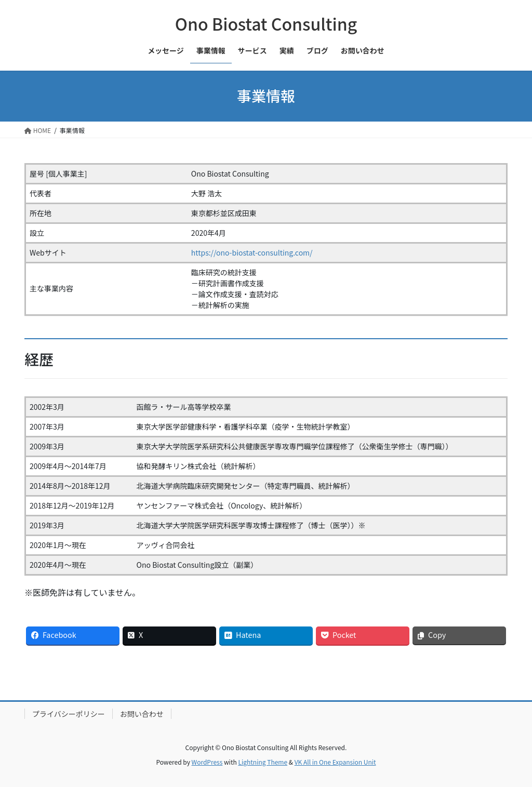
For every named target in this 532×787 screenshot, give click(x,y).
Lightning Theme (263, 762)
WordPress (207, 762)
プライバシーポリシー (69, 714)
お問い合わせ (142, 714)
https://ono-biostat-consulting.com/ (252, 252)
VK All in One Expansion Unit (335, 762)
